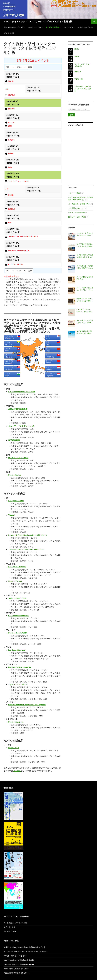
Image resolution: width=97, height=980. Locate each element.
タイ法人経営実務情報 (52, 27)
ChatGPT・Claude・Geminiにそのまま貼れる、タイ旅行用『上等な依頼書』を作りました (85, 311)
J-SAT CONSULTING (17, 598)
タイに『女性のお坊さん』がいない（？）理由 (85, 289)
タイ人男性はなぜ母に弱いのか (85, 278)
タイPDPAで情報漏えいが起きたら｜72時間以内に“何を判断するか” (85, 245)
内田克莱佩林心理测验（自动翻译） (17, 973)
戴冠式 (77, 49)
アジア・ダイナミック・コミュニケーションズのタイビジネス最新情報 (38, 21)
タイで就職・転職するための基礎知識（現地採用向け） (81, 198)
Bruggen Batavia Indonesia (20, 667)
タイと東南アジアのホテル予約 (15, 923)
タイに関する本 (9, 927)
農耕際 (77, 57)
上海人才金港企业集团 (18, 409)
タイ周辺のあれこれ (76, 208)
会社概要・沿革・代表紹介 (85, 27)
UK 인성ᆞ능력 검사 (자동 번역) (15, 956)
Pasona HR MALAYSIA (18, 633)
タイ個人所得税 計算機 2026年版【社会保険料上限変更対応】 (84, 332)
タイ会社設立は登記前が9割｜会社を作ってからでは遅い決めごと (85, 256)
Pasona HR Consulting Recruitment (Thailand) (27, 535)
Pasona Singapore (16, 722)
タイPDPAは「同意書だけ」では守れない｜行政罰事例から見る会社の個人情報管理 (85, 267)
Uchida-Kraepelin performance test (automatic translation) (25, 951)
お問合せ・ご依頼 (9, 33)
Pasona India (14, 748)
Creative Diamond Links (18, 615)
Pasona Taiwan (15, 475)
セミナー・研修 (68, 27)
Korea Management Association (22, 391)
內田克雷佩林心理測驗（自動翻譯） (17, 969)
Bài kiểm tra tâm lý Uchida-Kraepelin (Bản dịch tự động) (24, 947)
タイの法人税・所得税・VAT (79, 204)
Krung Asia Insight (16, 501)
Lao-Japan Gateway (17, 650)
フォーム (17, 771)
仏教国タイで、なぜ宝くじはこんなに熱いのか (85, 300)
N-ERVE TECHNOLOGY (18, 458)
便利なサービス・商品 (35, 27)
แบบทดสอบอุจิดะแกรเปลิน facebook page (19, 964)
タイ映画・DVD (10, 931)
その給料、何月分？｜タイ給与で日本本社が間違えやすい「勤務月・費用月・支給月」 (85, 234)
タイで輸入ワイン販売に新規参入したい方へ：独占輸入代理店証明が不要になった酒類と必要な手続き (85, 321)
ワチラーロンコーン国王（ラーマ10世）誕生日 (83, 89)
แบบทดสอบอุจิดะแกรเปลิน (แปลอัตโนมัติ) (19, 960)
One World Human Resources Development (27, 704)
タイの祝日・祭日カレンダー (79, 44)
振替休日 (78, 71)
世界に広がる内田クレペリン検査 (13, 27)
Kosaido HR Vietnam (17, 567)
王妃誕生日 (79, 79)
